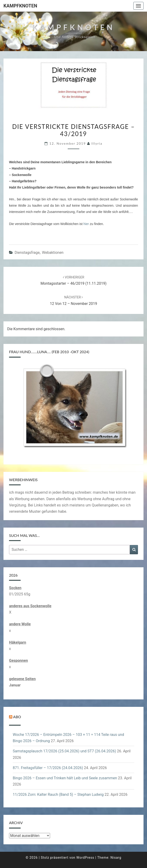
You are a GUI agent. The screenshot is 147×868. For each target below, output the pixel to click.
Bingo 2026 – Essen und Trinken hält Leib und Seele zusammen (65, 778)
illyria (97, 143)
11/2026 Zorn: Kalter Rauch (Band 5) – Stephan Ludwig (58, 795)
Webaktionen (53, 253)
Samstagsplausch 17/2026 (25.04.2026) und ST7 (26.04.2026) (64, 751)
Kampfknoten (20, 6)
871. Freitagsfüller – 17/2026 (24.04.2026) (48, 768)
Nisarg (116, 858)
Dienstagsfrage (27, 253)
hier (86, 224)
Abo (17, 717)
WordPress (85, 858)
